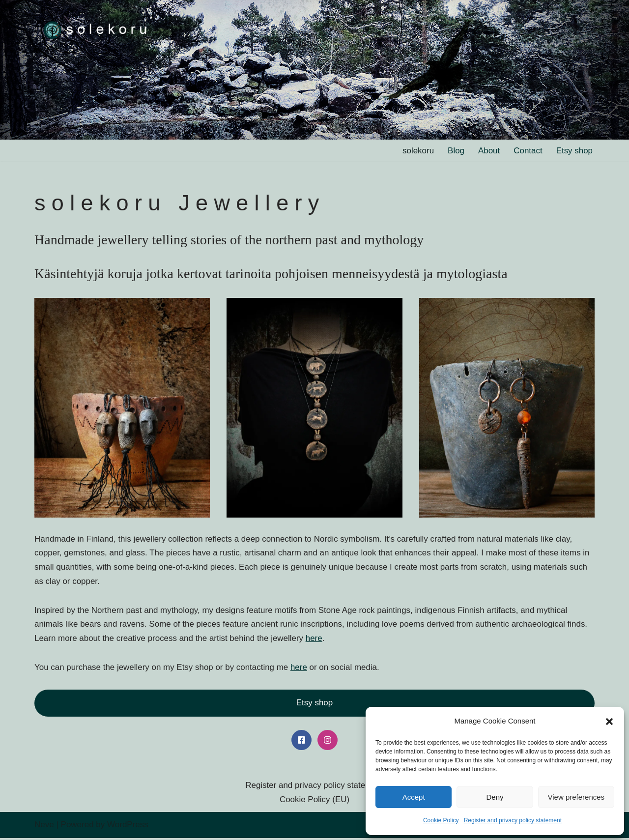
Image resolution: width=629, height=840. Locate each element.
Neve (44, 826)
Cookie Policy (441, 820)
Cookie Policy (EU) (315, 801)
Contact (528, 151)
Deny (495, 797)
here (315, 639)
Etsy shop (574, 151)
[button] (609, 722)
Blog (456, 151)
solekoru (418, 151)
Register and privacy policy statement (513, 820)
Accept (414, 797)
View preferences (576, 797)
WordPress (128, 826)
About (488, 151)
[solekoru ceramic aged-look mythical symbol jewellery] (96, 29)
